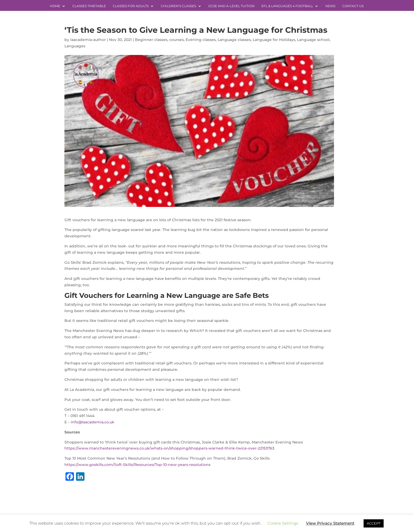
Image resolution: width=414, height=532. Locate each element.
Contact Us (353, 6)
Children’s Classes (178, 6)
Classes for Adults (131, 6)
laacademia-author (88, 40)
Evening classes (201, 40)
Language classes (234, 40)
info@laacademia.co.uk (93, 422)
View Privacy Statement (330, 523)
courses (177, 40)
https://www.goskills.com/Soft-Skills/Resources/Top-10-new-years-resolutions (137, 465)
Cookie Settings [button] (283, 523)
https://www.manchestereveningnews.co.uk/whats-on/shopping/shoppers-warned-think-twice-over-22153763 (169, 448)
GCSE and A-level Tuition (231, 6)
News (330, 6)
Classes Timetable (89, 6)
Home (55, 6)
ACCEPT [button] (374, 523)
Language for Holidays (274, 40)
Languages (75, 46)
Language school (313, 40)
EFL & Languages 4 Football (287, 6)
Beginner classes (151, 40)
